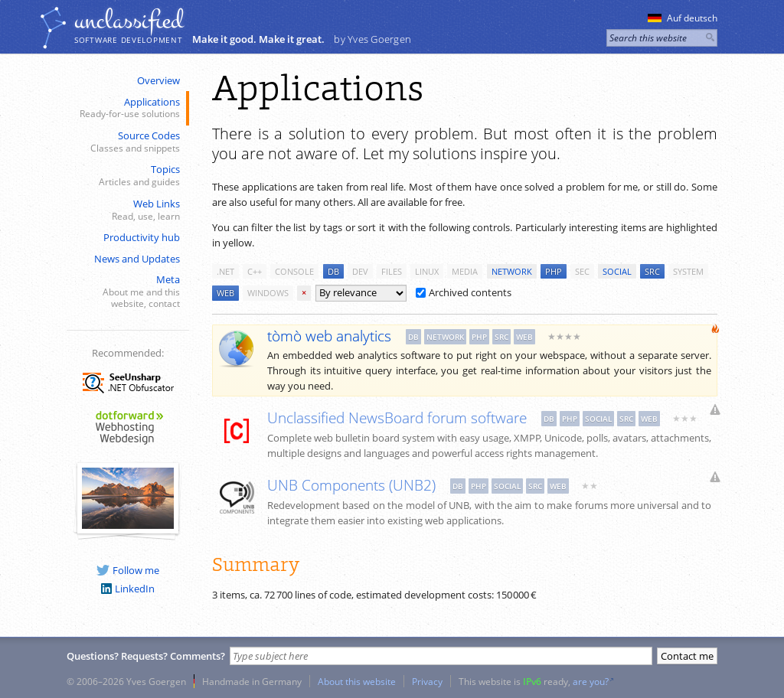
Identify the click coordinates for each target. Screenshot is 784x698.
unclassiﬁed (129, 21)
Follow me (128, 570)
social (617, 271)
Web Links (126, 210)
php (554, 271)
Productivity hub (142, 237)
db (333, 271)
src (652, 271)
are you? (591, 681)
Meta (126, 292)
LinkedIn (128, 589)
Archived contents (464, 292)
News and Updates (137, 259)
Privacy (427, 681)
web (225, 293)
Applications (126, 108)
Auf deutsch (683, 18)
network (512, 271)
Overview (158, 80)
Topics (126, 176)
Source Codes (126, 142)
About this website (357, 681)
